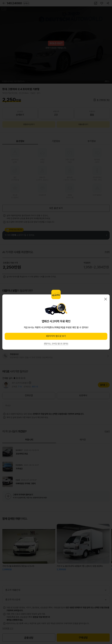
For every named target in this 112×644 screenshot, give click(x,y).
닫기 (106, 299)
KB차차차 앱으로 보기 (56, 336)
